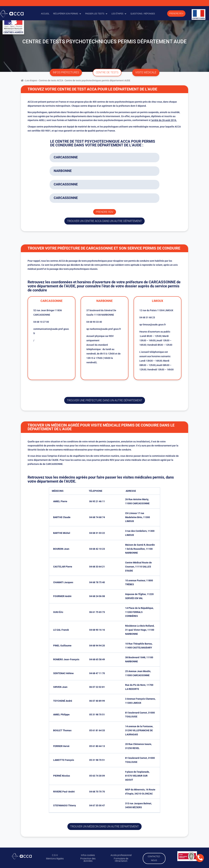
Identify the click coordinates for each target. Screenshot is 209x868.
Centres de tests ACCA (51, 80)
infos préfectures (66, 72)
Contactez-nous (154, 858)
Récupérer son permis (66, 14)
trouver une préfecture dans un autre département (105, 400)
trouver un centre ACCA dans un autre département (104, 221)
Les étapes (117, 14)
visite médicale (146, 72)
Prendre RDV (176, 13)
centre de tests (107, 72)
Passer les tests (95, 14)
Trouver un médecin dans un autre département (104, 827)
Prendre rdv (105, 212)
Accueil (45, 14)
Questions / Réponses (143, 14)
